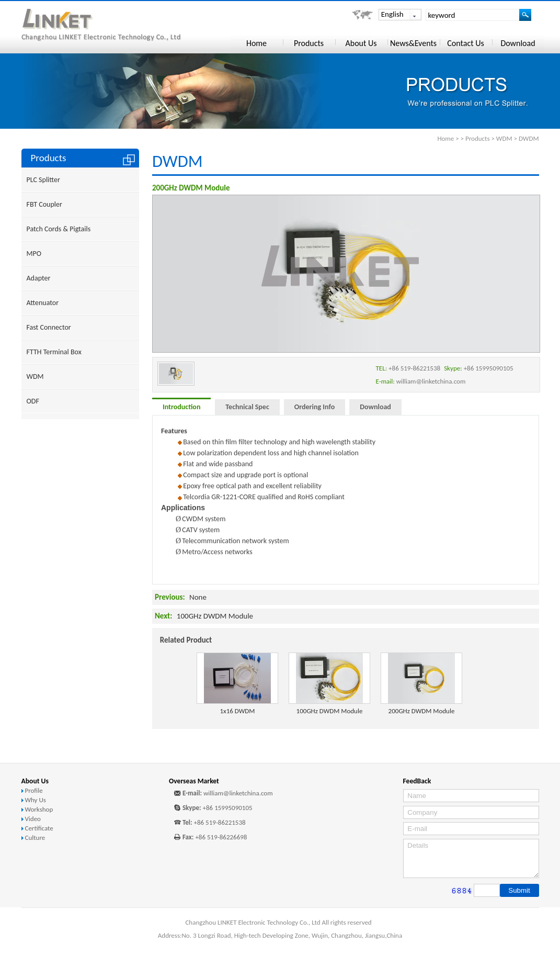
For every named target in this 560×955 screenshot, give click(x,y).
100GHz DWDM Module (215, 616)
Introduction (181, 407)
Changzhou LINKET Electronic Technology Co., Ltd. (116, 25)
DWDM (529, 138)
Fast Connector (49, 327)
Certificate (39, 828)
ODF (33, 401)
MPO (34, 254)
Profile (33, 790)
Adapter (39, 278)
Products (478, 138)
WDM (504, 138)
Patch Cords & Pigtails (59, 229)
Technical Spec (247, 407)
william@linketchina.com (238, 793)
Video (33, 819)
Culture (35, 838)
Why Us (35, 800)
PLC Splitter (43, 180)
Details (471, 858)
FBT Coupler (44, 204)
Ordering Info (315, 407)
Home (445, 138)
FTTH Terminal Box (54, 352)
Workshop (39, 809)
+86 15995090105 (228, 808)
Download (375, 407)
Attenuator (43, 303)
